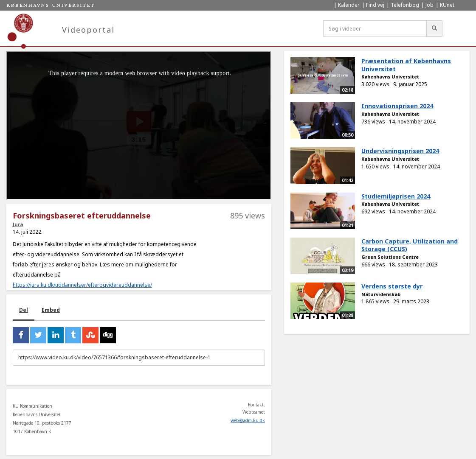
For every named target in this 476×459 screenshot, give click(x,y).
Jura (18, 224)
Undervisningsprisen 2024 (400, 151)
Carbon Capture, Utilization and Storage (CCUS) (410, 245)
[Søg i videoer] (375, 28)
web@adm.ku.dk (248, 420)
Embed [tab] (51, 310)
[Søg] (434, 28)
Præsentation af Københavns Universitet (406, 65)
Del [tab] (24, 310)
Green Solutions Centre (390, 257)
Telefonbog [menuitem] (405, 5)
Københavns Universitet (390, 77)
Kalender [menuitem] (349, 5)
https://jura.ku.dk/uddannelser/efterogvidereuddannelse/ (82, 285)
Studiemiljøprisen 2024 (396, 196)
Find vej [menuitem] (375, 5)
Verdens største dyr (392, 286)
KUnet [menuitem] (447, 5)
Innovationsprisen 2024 (397, 106)
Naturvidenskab (381, 294)
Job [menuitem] (430, 5)
